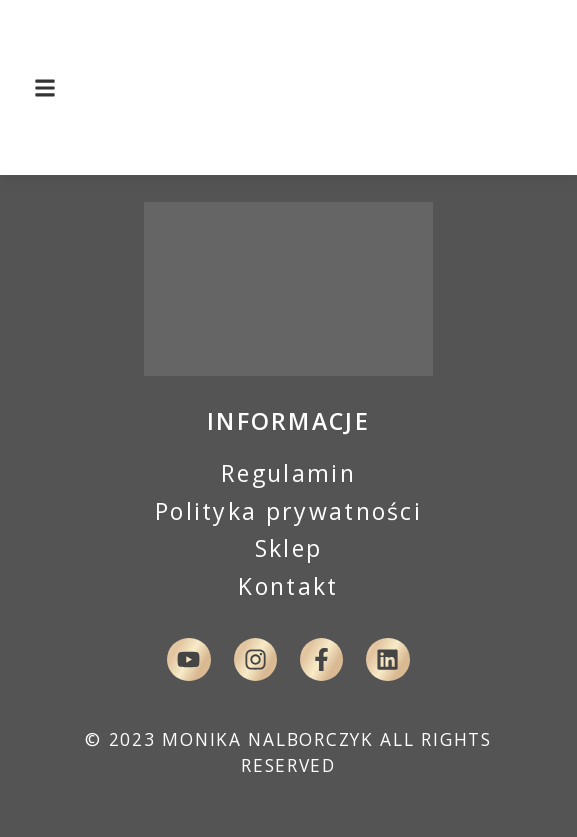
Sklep (289, 548)
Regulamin (288, 473)
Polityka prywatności (288, 511)
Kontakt (288, 586)
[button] (45, 87)
